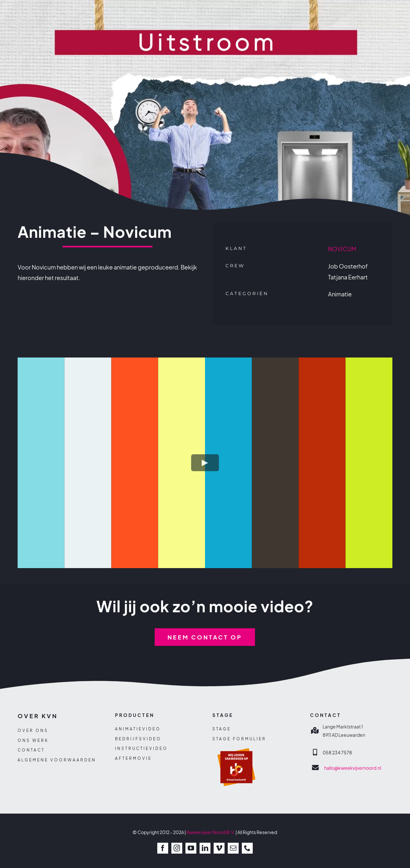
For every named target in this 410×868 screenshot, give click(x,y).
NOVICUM (342, 249)
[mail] (233, 848)
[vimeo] (219, 848)
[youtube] (191, 848)
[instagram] (177, 848)
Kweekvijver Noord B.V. (211, 832)
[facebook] (163, 848)
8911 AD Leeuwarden (344, 735)
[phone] (247, 848)
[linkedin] (205, 848)
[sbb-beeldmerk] (236, 745)
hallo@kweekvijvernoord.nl (353, 768)
